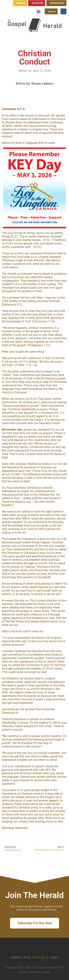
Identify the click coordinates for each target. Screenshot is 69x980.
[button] (38, 11)
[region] (34, 188)
